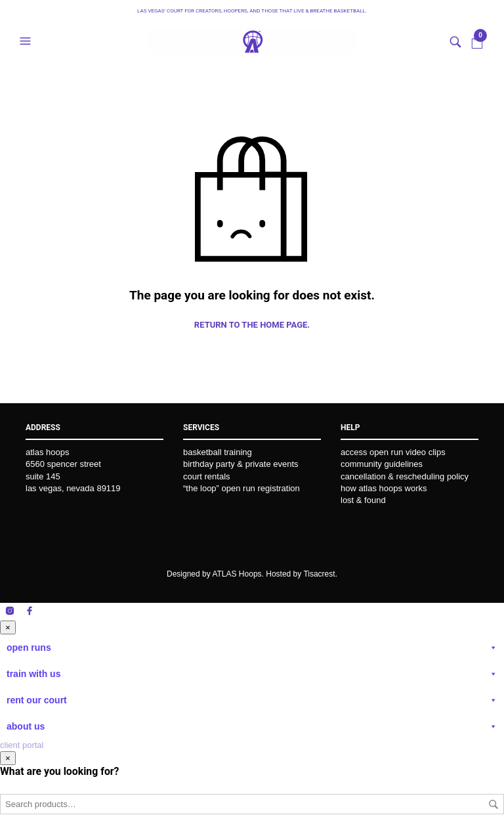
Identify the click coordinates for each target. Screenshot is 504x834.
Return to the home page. (252, 325)
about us (252, 726)
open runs (252, 647)
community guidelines (382, 464)
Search (493, 804)
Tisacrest (319, 574)
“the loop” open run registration (241, 488)
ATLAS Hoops (237, 574)
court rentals (207, 476)
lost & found (363, 500)
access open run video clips (393, 452)
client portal (22, 745)
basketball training (218, 452)
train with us (252, 674)
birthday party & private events (241, 464)
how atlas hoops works (384, 488)
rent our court (252, 700)
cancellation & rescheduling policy (405, 476)
